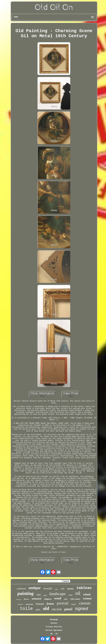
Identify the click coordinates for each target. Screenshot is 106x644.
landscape (58, 594)
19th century (75, 599)
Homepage (54, 620)
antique (35, 588)
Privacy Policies (54, 627)
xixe (66, 599)
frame (50, 604)
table (38, 610)
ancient (57, 609)
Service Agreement (54, 630)
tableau (84, 588)
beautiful (48, 588)
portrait (63, 603)
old (46, 608)
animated (36, 599)
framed (40, 604)
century (20, 604)
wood (58, 598)
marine (70, 589)
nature (74, 604)
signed (81, 608)
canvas (85, 603)
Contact (54, 623)
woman (87, 598)
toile (26, 609)
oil (78, 593)
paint (45, 595)
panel (68, 609)
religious (48, 599)
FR (56, 634)
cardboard (21, 589)
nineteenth (29, 604)
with (63, 589)
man (56, 589)
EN (51, 634)
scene (70, 595)
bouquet (19, 599)
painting (26, 593)
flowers (26, 599)
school (87, 594)
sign (39, 594)
